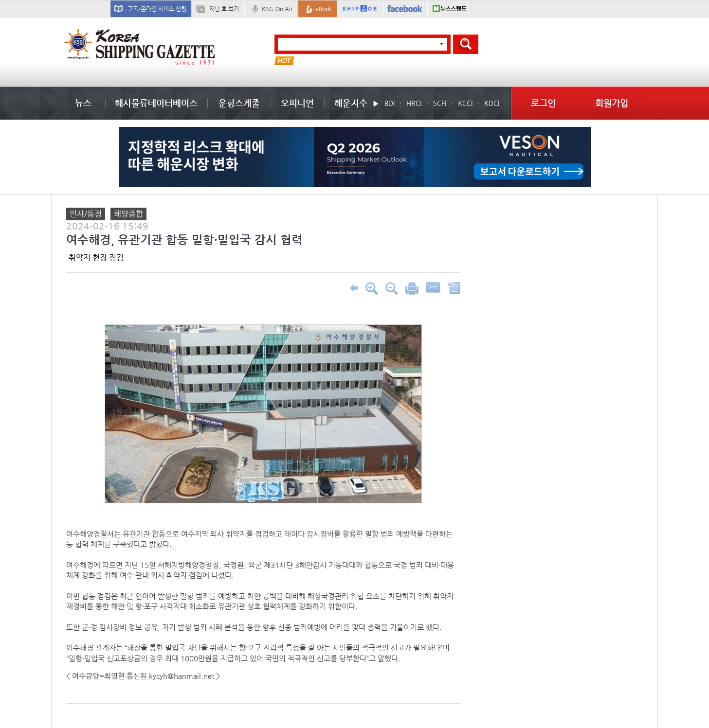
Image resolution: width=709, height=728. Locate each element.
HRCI (414, 103)
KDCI (492, 103)
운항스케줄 (239, 103)
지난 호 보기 (224, 9)
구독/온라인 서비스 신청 (157, 9)
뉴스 (83, 103)
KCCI (465, 103)
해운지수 (351, 103)
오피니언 (297, 103)
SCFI (440, 103)
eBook (324, 9)
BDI (390, 103)
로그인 (543, 103)
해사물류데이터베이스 (156, 103)
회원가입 (612, 103)
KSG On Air (277, 9)
